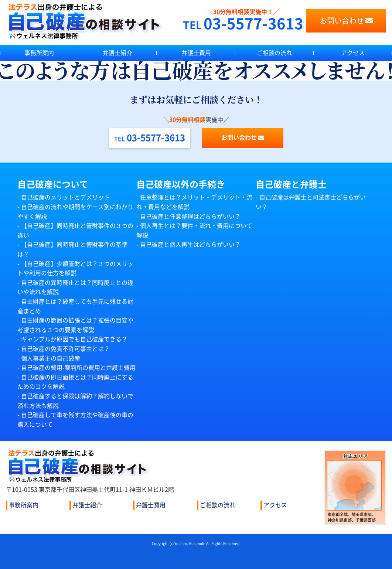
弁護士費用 (196, 53)
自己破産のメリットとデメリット (65, 197)
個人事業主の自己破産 (51, 358)
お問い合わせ (346, 21)
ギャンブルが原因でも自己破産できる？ (74, 339)
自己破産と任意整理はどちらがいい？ (190, 217)
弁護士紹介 (117, 53)
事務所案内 (39, 53)
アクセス (275, 505)
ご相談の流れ (275, 53)
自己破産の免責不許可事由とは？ (65, 349)
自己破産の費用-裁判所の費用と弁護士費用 (78, 368)
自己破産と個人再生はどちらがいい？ (190, 245)
